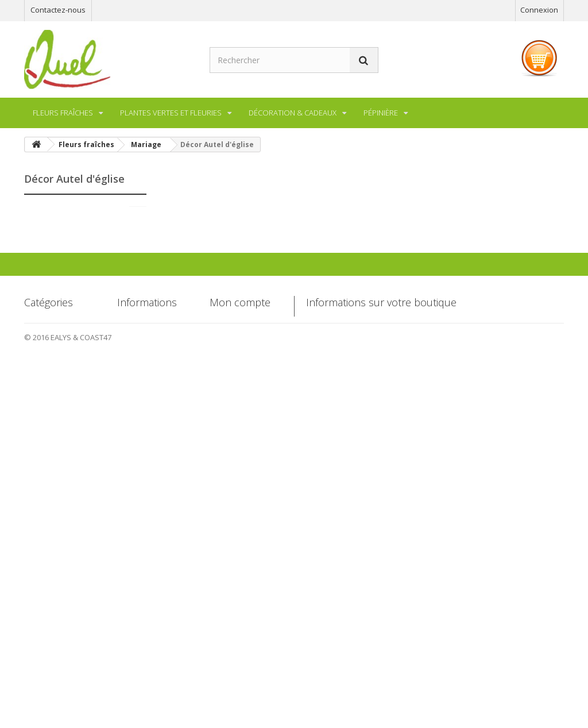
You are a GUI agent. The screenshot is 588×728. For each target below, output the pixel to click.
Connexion (539, 10)
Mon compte (240, 545)
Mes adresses (233, 604)
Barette (56, 284)
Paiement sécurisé (149, 655)
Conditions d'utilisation (137, 630)
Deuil (52, 353)
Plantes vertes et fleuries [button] (171, 113)
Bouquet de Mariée (77, 267)
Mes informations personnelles (239, 630)
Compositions (67, 371)
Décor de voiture (72, 302)
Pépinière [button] (381, 113)
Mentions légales (146, 604)
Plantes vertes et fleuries (69, 397)
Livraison (132, 584)
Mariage (58, 250)
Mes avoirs (228, 584)
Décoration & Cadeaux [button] (293, 113)
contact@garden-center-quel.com (411, 648)
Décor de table (69, 319)
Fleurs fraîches (69, 215)
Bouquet (58, 233)
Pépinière (60, 423)
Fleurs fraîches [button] (63, 113)
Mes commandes (239, 564)
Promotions (137, 564)
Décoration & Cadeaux (83, 441)
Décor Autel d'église (78, 336)
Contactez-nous (58, 10)
